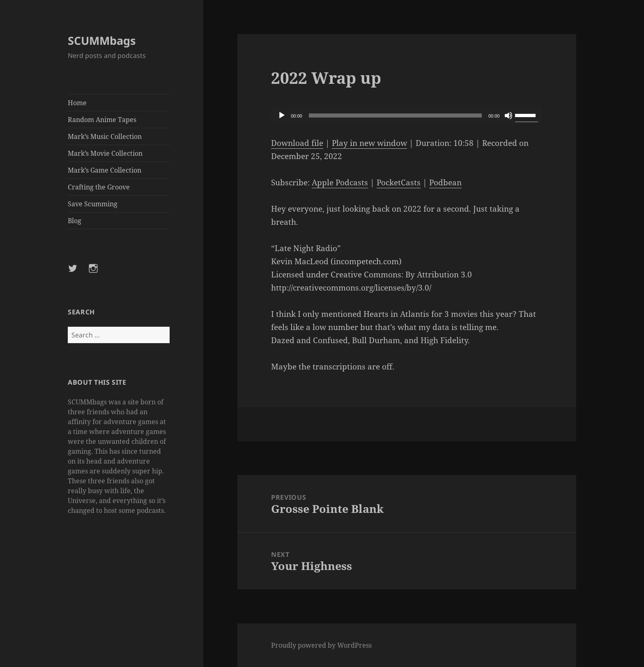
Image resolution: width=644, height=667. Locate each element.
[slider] (395, 115)
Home (77, 103)
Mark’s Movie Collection (105, 153)
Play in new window (369, 143)
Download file (297, 143)
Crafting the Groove (99, 187)
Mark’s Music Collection (105, 136)
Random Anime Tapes (102, 120)
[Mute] (508, 115)
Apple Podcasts (340, 182)
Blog (75, 221)
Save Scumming (93, 204)
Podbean (445, 182)
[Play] (282, 115)
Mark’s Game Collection (105, 170)
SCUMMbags (102, 40)
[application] (407, 115)
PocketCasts (399, 182)
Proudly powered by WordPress (321, 645)
